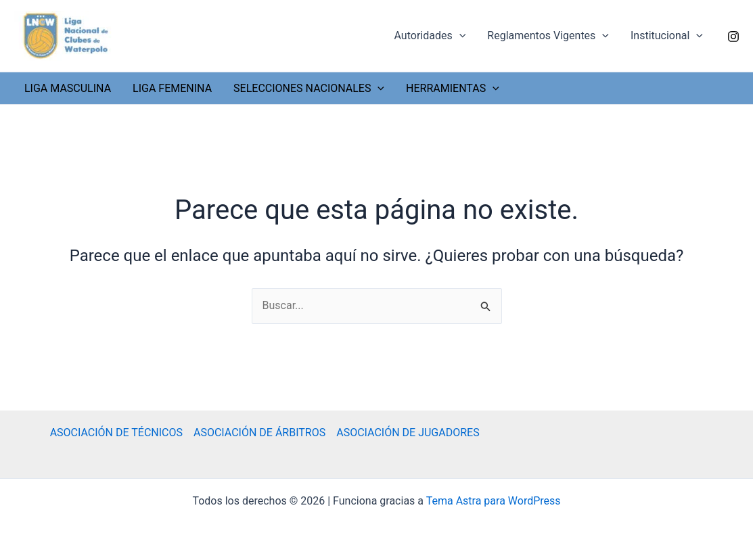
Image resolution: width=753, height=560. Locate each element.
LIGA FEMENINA (172, 88)
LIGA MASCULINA (68, 88)
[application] (459, 36)
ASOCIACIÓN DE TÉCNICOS (116, 433)
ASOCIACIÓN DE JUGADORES (408, 433)
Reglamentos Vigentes (548, 36)
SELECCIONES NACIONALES (309, 88)
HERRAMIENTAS (453, 88)
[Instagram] (733, 37)
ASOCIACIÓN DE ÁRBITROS (259, 433)
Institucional (667, 36)
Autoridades (430, 36)
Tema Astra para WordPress (494, 501)
